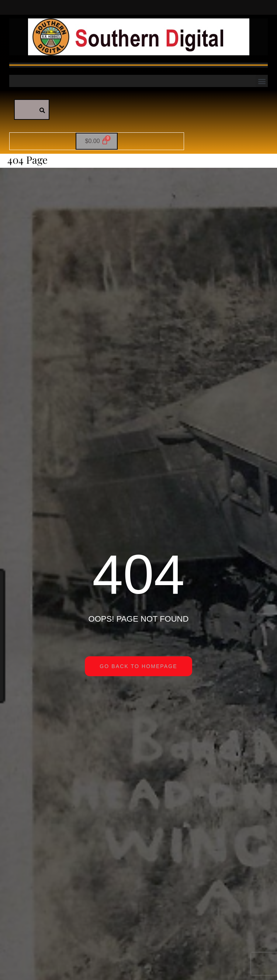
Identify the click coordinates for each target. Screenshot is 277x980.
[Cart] (97, 141)
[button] (262, 81)
